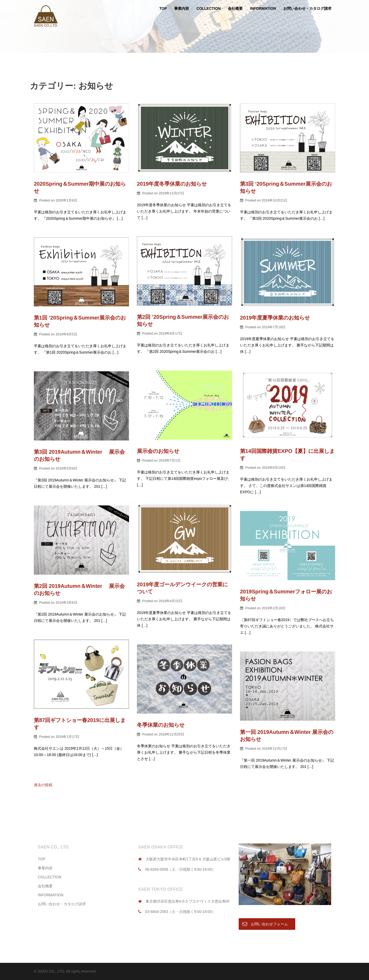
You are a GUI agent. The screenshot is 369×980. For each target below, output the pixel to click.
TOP (163, 8)
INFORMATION (263, 8)
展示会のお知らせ (158, 451)
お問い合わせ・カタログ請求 (307, 8)
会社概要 (235, 8)
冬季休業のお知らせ (161, 725)
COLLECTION (208, 8)
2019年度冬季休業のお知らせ (172, 184)
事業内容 (182, 8)
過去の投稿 (43, 785)
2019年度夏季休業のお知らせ (275, 318)
